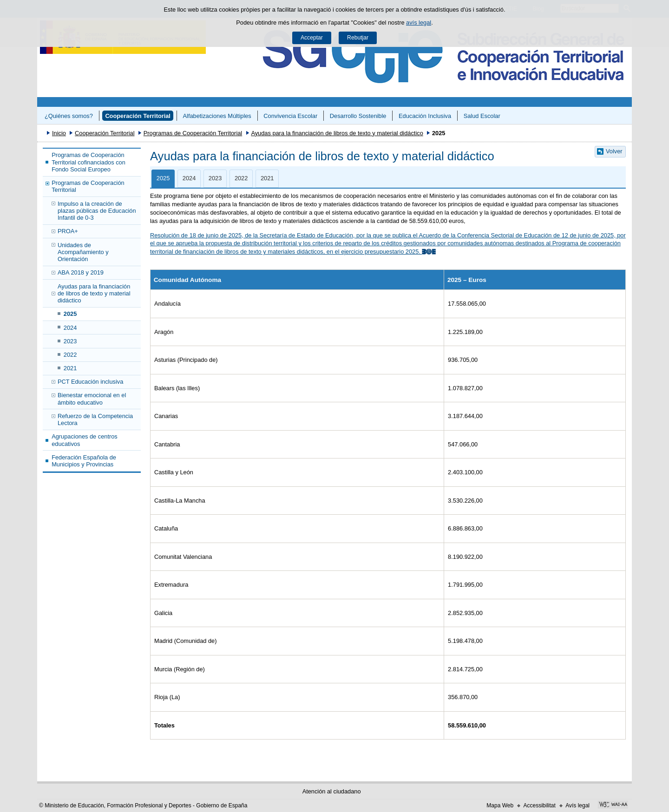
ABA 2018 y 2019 (81, 272)
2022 (70, 355)
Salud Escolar (482, 116)
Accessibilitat (539, 805)
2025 (70, 314)
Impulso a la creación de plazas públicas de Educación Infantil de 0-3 (97, 211)
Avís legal (577, 805)
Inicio (59, 133)
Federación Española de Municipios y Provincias (84, 461)
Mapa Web (500, 805)
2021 (70, 368)
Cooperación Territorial (138, 116)
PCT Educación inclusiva (90, 382)
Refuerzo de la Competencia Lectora (95, 419)
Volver (614, 151)
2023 (70, 341)
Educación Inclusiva (425, 116)
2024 (70, 328)
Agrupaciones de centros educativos (85, 440)
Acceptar (312, 38)
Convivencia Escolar (290, 116)
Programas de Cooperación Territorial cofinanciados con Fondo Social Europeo (89, 162)
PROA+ (68, 231)
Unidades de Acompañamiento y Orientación (83, 252)
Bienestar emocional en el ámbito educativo (92, 399)
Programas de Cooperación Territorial (193, 133)
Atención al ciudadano (332, 791)
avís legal (419, 23)
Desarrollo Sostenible (358, 116)
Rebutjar (358, 38)
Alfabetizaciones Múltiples (217, 116)
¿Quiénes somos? (69, 116)
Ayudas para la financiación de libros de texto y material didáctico (337, 133)
